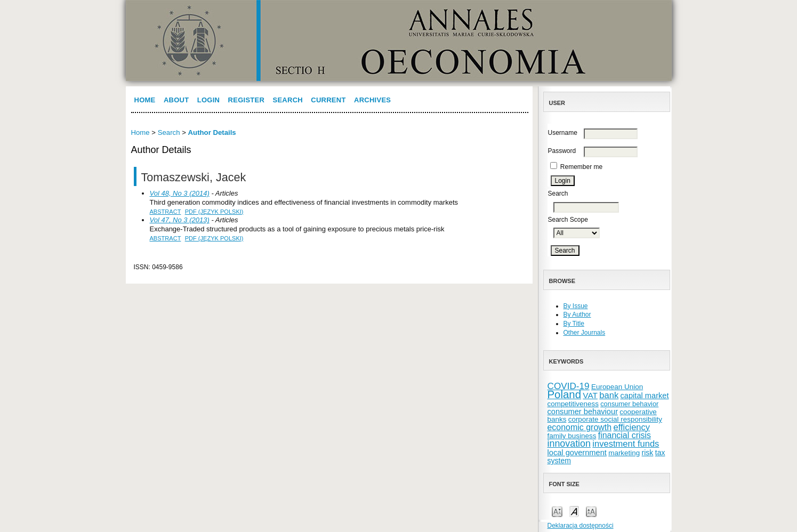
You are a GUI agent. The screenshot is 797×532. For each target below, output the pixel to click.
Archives (372, 100)
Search (287, 100)
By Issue (576, 306)
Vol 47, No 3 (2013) (180, 220)
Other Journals (585, 333)
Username (563, 133)
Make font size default (574, 511)
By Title (574, 324)
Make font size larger (591, 511)
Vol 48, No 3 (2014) (180, 193)
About (176, 100)
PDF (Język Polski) (214, 212)
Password (562, 151)
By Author (577, 315)
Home (145, 100)
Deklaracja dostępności (581, 526)
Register (247, 100)
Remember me (581, 167)
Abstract (166, 212)
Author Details (212, 132)
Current (328, 100)
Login (208, 100)
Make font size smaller (557, 511)
